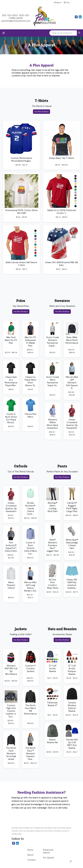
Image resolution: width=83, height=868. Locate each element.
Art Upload (48, 858)
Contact (32, 860)
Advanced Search (48, 851)
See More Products (42, 112)
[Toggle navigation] (4, 33)
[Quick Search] (63, 33)
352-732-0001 (10, 15)
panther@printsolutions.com (16, 21)
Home (30, 850)
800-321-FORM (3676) (19, 17)
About (30, 855)
